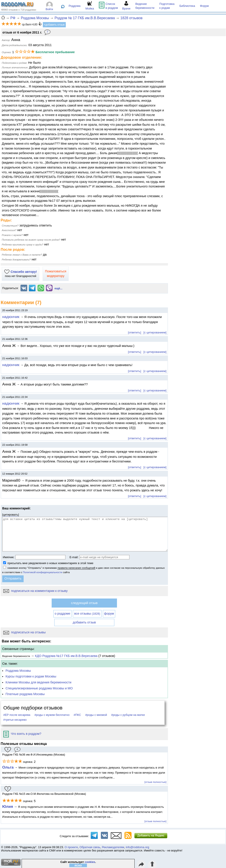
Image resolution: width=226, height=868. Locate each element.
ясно (78, 865)
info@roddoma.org (137, 847)
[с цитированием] (155, 332)
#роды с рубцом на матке (128, 715)
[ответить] (135, 332)
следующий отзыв (84, 603)
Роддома (75, 6)
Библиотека (187, 6)
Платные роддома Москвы (25, 694)
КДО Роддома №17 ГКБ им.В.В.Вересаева (66, 656)
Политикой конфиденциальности (43, 572)
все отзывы (87, 614)
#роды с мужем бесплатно (52, 715)
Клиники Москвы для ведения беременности (38, 682)
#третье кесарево (15, 720)
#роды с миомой (96, 715)
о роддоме (62, 614)
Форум (204, 6)
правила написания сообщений (76, 568)
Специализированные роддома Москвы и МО (39, 688)
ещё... (58, 288)
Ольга (8, 767)
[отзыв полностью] (155, 782)
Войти (49, 9)
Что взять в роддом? (22, 734)
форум (109, 614)
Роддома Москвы (18, 671)
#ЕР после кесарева (17, 715)
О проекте (71, 847)
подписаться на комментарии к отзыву (35, 591)
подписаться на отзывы (24, 632)
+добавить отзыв (54, 25)
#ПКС (77, 715)
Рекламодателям (113, 847)
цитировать (11, 515)
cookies (90, 862)
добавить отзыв (84, 622)
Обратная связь (90, 847)
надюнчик (11, 317)
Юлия (8, 806)
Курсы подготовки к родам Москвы (31, 676)
